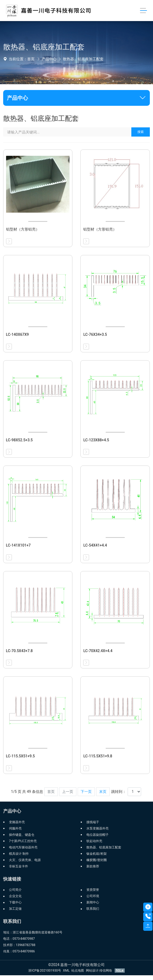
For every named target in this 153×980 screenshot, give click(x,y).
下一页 (86, 792)
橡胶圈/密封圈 (97, 860)
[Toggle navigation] (143, 11)
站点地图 (78, 971)
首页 (31, 59)
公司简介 (15, 890)
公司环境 (93, 896)
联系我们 (93, 909)
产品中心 (49, 59)
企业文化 (15, 896)
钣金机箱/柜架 (97, 854)
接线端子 (93, 822)
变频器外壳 (17, 822)
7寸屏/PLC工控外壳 (23, 841)
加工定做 (15, 909)
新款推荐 (93, 866)
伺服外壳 (15, 828)
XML (66, 971)
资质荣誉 (93, 890)
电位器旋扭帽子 (98, 835)
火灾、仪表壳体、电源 (25, 860)
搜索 (141, 132)
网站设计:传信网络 (99, 971)
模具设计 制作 (19, 854)
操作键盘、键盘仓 (22, 835)
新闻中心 (93, 902)
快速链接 (12, 879)
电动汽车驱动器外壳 (23, 847)
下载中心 (15, 902)
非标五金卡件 (18, 866)
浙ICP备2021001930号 (45, 971)
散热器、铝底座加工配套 (83, 59)
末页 (103, 792)
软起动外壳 (94, 841)
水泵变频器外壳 (98, 828)
